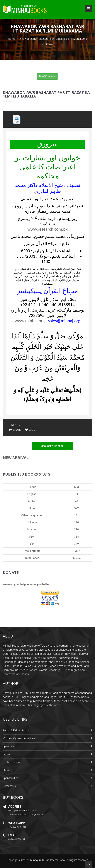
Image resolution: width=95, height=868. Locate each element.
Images (32, 529)
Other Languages (32, 515)
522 (76, 508)
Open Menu (89, 9)
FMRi (6, 770)
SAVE (30, 430)
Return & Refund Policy (16, 730)
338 (76, 537)
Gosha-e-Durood (12, 762)
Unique (32, 487)
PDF (32, 537)
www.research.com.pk (47, 229)
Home (12, 39)
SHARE (15, 430)
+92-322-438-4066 (17, 827)
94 (76, 494)
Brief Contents (47, 76)
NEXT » (15, 425)
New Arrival (16, 458)
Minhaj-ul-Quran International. (48, 860)
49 (76, 501)
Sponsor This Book (52, 446)
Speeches (8, 746)
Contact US (9, 786)
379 (76, 544)
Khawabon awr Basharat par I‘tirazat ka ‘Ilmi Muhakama (53, 39)
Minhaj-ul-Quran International (19, 738)
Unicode (32, 522)
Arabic (32, 501)
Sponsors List (11, 778)
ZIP (32, 544)
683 (76, 487)
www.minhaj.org (30, 321)
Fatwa (6, 754)
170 (76, 522)
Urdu (32, 508)
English (32, 494)
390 (76, 529)
